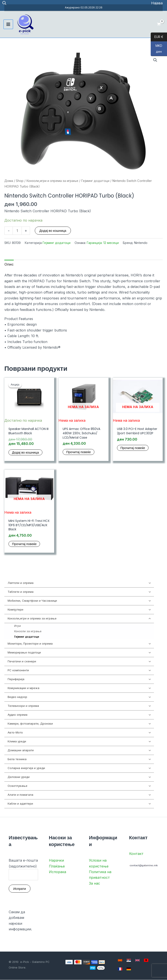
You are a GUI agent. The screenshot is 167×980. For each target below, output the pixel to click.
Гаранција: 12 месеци (103, 243)
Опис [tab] (9, 264)
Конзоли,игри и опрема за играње (52, 181)
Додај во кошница (53, 231)
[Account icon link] (157, 3)
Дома (9, 181)
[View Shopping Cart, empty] (159, 24)
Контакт (136, 854)
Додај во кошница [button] (25, 452)
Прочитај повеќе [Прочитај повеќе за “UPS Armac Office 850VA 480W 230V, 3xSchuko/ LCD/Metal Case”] (79, 452)
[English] (137, 960)
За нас (94, 883)
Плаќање (57, 866)
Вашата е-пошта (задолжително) (23, 869)
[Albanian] (146, 960)
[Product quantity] (17, 231)
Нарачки (56, 861)
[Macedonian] (120, 960)
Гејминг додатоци (95, 181)
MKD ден (156, 50)
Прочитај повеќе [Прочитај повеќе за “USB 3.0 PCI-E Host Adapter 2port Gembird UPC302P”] (133, 448)
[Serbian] (129, 960)
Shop (20, 181)
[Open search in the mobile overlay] (4, 3)
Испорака (58, 872)
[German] (129, 969)
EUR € (157, 37)
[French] (120, 969)
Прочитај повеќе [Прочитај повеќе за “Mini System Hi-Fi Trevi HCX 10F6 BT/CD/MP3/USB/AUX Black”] (24, 544)
